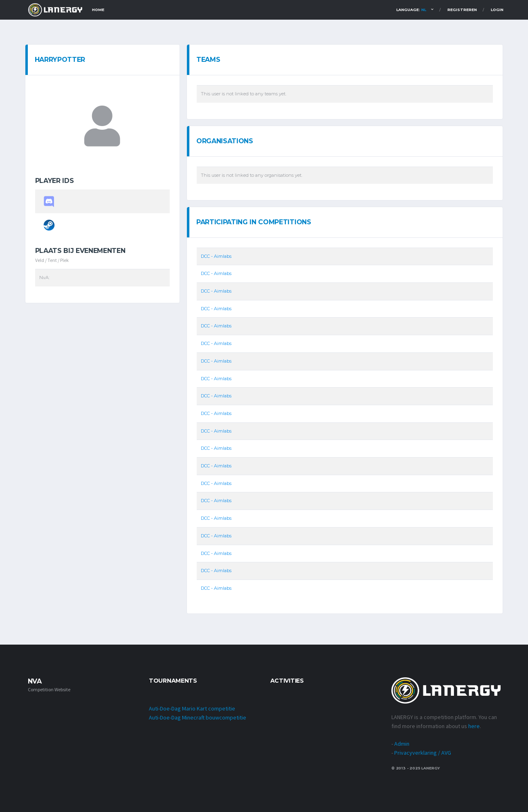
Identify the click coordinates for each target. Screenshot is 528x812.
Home (98, 10)
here (474, 726)
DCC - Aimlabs (216, 256)
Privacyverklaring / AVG (423, 753)
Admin (402, 744)
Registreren (462, 10)
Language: (411, 10)
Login (497, 10)
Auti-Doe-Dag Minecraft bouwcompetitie (198, 717)
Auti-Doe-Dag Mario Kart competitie (192, 708)
